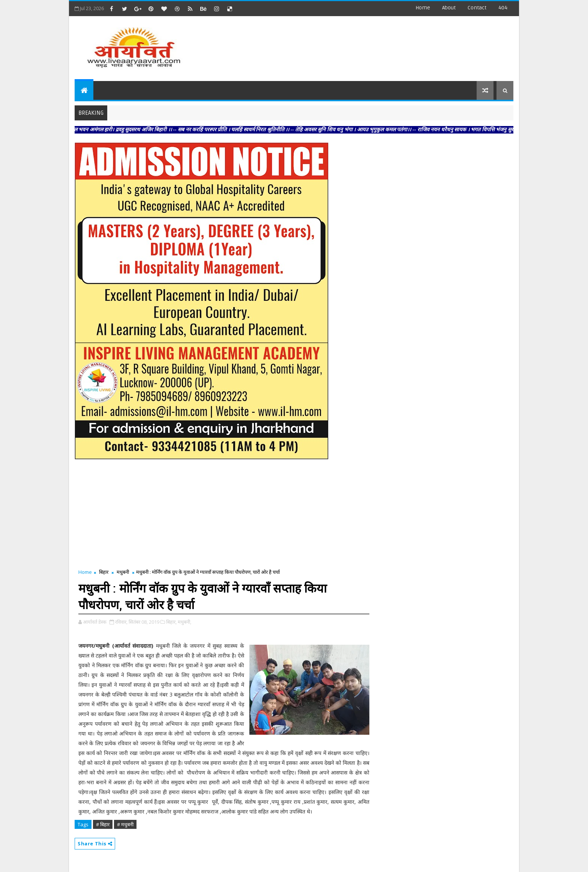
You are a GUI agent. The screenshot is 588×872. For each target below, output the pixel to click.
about (449, 8)
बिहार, (171, 622)
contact (477, 8)
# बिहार (103, 824)
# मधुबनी (125, 824)
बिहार (104, 572)
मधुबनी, (184, 622)
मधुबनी (123, 572)
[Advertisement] (376, 45)
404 (503, 8)
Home (423, 8)
